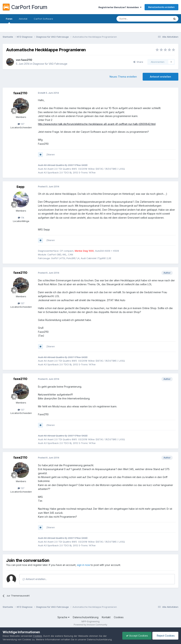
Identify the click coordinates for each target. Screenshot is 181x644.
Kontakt (106, 617)
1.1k (21, 218)
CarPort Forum (25, 7)
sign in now (83, 565)
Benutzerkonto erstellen (161, 7)
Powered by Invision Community (90, 625)
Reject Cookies (165, 636)
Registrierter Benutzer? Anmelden (120, 7)
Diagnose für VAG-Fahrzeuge (50, 64)
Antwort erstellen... (35, 579)
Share (138, 62)
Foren (9, 20)
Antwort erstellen (160, 77)
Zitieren (51, 154)
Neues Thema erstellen (123, 77)
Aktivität (23, 19)
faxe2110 (27, 60)
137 (21, 124)
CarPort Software (43, 19)
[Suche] (135, 19)
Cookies (119, 617)
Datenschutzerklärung (86, 617)
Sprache (63, 617)
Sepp (20, 187)
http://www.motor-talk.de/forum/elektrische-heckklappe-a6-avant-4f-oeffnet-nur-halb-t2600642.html (97, 124)
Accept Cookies (137, 636)
